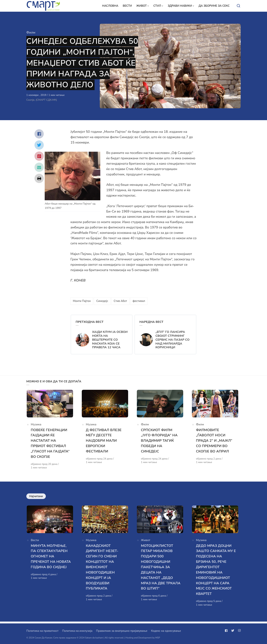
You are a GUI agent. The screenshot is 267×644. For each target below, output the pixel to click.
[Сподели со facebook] (39, 134)
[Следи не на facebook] (227, 631)
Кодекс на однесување (166, 631)
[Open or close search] (238, 6)
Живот (146, 542)
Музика (36, 426)
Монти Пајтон (82, 301)
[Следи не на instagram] (239, 631)
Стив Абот (120, 301)
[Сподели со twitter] (39, 145)
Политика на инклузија (77, 631)
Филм (31, 32)
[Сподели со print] (39, 178)
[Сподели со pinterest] (39, 156)
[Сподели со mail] (39, 167)
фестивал (139, 301)
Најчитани (36, 497)
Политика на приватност (42, 631)
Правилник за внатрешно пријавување (122, 631)
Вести (35, 542)
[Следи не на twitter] (233, 631)
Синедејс (102, 301)
